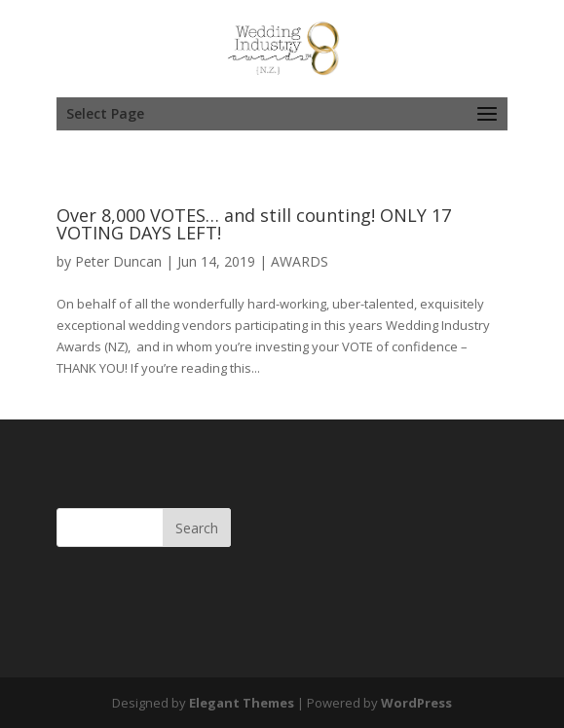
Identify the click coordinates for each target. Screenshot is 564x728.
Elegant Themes (242, 703)
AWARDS (300, 261)
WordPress (416, 703)
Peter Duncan (118, 261)
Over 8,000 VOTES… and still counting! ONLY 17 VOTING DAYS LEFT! (254, 224)
